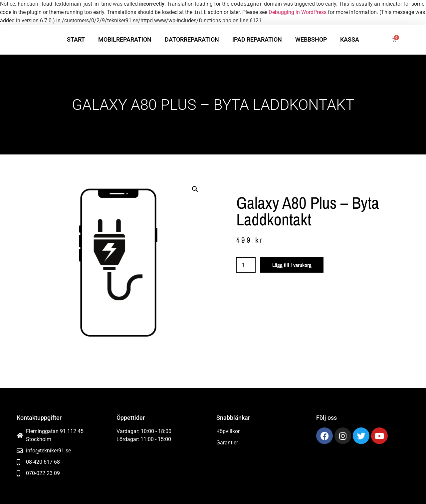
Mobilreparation (125, 39)
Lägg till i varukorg (292, 265)
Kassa (350, 39)
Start (76, 39)
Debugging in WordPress (298, 12)
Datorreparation (192, 39)
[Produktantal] (246, 265)
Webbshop (311, 39)
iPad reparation (257, 39)
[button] (195, 189)
